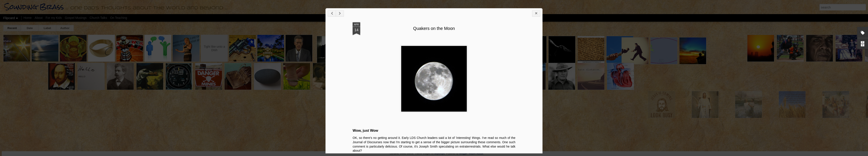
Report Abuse (476, 154)
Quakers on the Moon (686, 43)
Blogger (463, 154)
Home (27, 18)
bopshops (439, 154)
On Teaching (119, 18)
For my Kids (54, 18)
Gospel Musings (76, 18)
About (39, 18)
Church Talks (98, 18)
